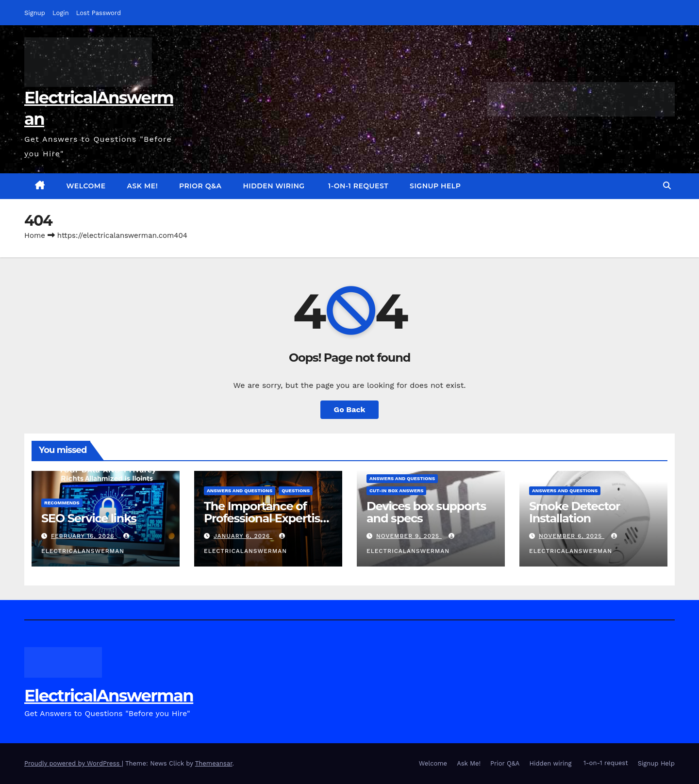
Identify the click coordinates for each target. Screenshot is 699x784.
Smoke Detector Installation (574, 512)
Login (61, 13)
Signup (35, 13)
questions (296, 491)
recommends (62, 503)
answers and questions (240, 491)
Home (35, 235)
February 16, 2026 (84, 536)
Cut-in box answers (396, 491)
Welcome (86, 186)
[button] (667, 186)
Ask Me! (143, 186)
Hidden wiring (274, 186)
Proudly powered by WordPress (73, 763)
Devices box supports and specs (426, 512)
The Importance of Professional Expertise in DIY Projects (265, 518)
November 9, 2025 (409, 536)
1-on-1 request (358, 186)
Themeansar (214, 763)
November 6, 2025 (572, 536)
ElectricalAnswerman (109, 696)
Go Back (350, 409)
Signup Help (435, 186)
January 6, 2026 (243, 536)
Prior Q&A (200, 186)
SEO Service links (89, 518)
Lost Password (99, 13)
